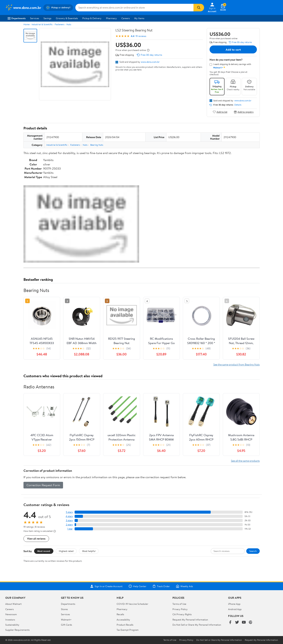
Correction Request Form (43, 485)
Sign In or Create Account (106, 586)
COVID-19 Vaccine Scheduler (132, 604)
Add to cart (233, 49)
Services (35, 18)
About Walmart (13, 604)
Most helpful (89, 551)
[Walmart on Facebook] (230, 622)
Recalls (120, 614)
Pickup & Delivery (92, 18)
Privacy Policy (180, 609)
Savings (47, 18)
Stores (64, 609)
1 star (70, 529)
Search (253, 551)
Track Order (161, 586)
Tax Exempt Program (128, 630)
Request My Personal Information (190, 620)
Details (238, 105)
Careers (126, 18)
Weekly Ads (184, 586)
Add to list (220, 112)
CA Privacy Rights (182, 614)
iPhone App (234, 604)
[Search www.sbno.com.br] (134, 8)
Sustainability (12, 625)
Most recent (44, 551)
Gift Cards (66, 625)
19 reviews (141, 36)
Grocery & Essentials (67, 18)
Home (27, 24)
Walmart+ (66, 620)
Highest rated (66, 551)
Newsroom (11, 614)
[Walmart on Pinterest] (251, 622)
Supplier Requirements (17, 630)
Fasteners (60, 24)
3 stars (69, 520)
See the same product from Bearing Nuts (237, 364)
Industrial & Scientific (42, 24)
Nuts (69, 24)
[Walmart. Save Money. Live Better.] (23, 8)
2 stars (69, 525)
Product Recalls (125, 625)
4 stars (69, 516)
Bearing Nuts (97, 145)
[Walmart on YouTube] (244, 622)
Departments (17, 18)
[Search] (199, 8)
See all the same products (245, 461)
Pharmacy (111, 18)
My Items (139, 18)
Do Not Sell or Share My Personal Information (197, 625)
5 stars (69, 512)
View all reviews (36, 539)
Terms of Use (179, 604)
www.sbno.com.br (150, 62)
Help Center (137, 586)
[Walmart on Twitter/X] (237, 622)
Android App (235, 609)
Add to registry (244, 112)
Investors (10, 620)
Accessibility (123, 620)
